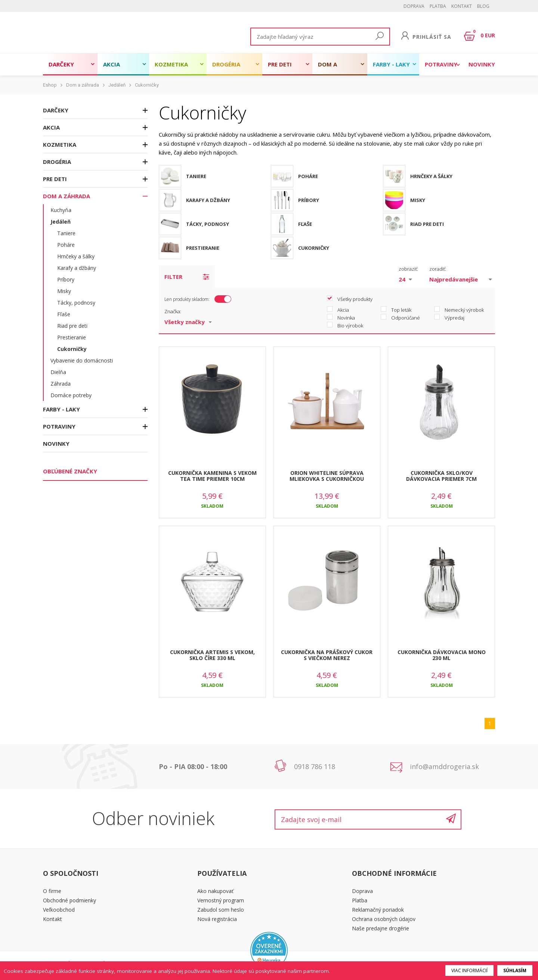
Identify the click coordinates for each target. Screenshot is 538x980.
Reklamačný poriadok (378, 910)
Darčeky (61, 64)
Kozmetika (171, 64)
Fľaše (64, 314)
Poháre (66, 245)
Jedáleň (117, 85)
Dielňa (58, 372)
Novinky (482, 64)
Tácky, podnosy (76, 303)
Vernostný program (221, 900)
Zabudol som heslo (221, 910)
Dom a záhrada (331, 68)
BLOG (483, 6)
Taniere (66, 233)
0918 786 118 (315, 766)
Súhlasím (515, 970)
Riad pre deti (72, 326)
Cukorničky (147, 85)
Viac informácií (469, 970)
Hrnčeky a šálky (76, 256)
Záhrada (61, 384)
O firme (52, 891)
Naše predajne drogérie (381, 928)
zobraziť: (408, 269)
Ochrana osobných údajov (384, 919)
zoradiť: (438, 269)
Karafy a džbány (77, 268)
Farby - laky (391, 64)
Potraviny (441, 64)
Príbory (66, 279)
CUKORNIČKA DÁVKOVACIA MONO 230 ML (442, 655)
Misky (64, 291)
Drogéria (226, 64)
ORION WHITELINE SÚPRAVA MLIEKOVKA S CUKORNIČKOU (327, 476)
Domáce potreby (71, 395)
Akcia (112, 64)
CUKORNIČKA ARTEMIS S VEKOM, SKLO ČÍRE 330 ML (212, 655)
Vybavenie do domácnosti (82, 360)
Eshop (50, 85)
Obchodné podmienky (69, 900)
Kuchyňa (61, 210)
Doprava (414, 6)
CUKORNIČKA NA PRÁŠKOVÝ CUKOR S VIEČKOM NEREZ (327, 655)
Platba (438, 6)
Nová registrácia (217, 919)
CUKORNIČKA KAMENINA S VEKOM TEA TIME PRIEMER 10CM (212, 476)
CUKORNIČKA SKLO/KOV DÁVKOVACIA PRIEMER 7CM (441, 476)
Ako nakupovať (215, 891)
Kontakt (462, 6)
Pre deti (280, 64)
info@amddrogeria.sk (444, 766)
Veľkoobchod (59, 910)
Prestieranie (72, 337)
